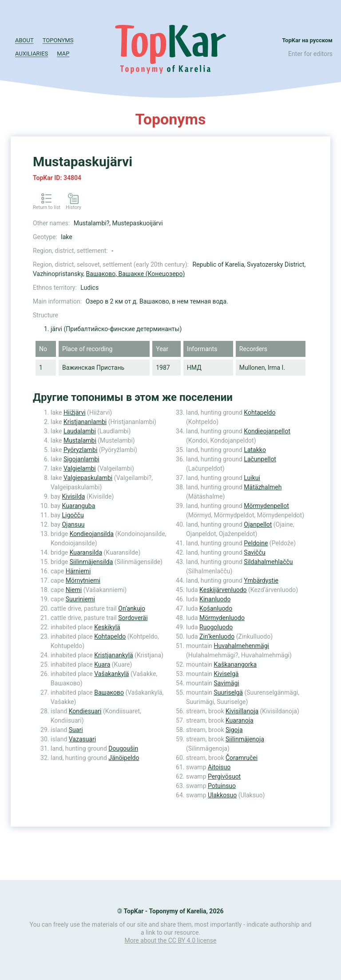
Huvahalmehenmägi (242, 646)
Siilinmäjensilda (91, 562)
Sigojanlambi (81, 459)
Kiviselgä (226, 674)
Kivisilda (73, 496)
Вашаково (109, 692)
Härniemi (78, 571)
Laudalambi (80, 431)
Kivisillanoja (242, 711)
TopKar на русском (307, 40)
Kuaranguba (78, 506)
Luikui (252, 478)
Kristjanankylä (114, 655)
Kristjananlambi (85, 422)
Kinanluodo (215, 599)
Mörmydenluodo (222, 618)
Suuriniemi (80, 599)
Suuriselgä (228, 692)
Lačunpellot (260, 459)
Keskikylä (107, 627)
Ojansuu (73, 524)
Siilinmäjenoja (245, 739)
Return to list (47, 207)
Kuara (102, 664)
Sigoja (234, 730)
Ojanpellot (258, 524)
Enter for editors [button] (310, 54)
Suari (76, 730)
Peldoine (256, 543)
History (73, 207)
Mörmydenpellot (266, 506)
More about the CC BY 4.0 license (171, 940)
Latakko (255, 450)
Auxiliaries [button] (32, 54)
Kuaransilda (86, 552)
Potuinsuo (222, 786)
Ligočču (73, 515)
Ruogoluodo (216, 627)
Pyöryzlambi (80, 450)
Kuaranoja (240, 720)
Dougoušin (123, 748)
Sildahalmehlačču (268, 562)
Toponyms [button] (58, 40)
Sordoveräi (133, 618)
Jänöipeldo (124, 758)
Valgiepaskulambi (88, 478)
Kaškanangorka (236, 664)
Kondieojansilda (92, 534)
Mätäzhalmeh (263, 487)
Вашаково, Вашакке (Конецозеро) (136, 274)
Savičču (254, 552)
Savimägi (227, 683)
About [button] (24, 40)
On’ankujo (132, 608)
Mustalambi (80, 440)
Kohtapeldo (110, 636)
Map (63, 54)
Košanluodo (216, 608)
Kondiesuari (85, 711)
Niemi (74, 590)
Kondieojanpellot (267, 431)
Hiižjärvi (75, 412)
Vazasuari (82, 739)
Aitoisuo (219, 767)
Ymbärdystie (261, 580)
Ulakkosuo (222, 795)
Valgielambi (80, 468)
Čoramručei (242, 758)
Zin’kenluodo (217, 636)
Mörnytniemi (83, 580)
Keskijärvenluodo (223, 590)
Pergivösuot (224, 776)
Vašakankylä (111, 674)
